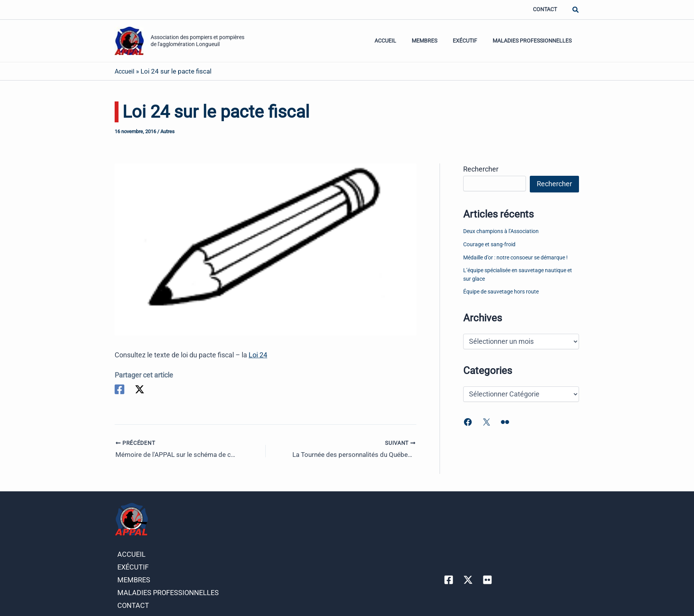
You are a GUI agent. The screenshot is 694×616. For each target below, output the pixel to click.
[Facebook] (119, 389)
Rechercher (481, 169)
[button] (576, 10)
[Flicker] (487, 576)
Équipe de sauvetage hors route (501, 292)
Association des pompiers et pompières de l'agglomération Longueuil (198, 40)
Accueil (400, 41)
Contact (547, 9)
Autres (167, 131)
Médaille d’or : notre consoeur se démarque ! (515, 258)
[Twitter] (140, 389)
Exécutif (472, 41)
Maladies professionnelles (534, 41)
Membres (435, 41)
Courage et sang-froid (489, 245)
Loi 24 (258, 355)
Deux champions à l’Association (501, 231)
